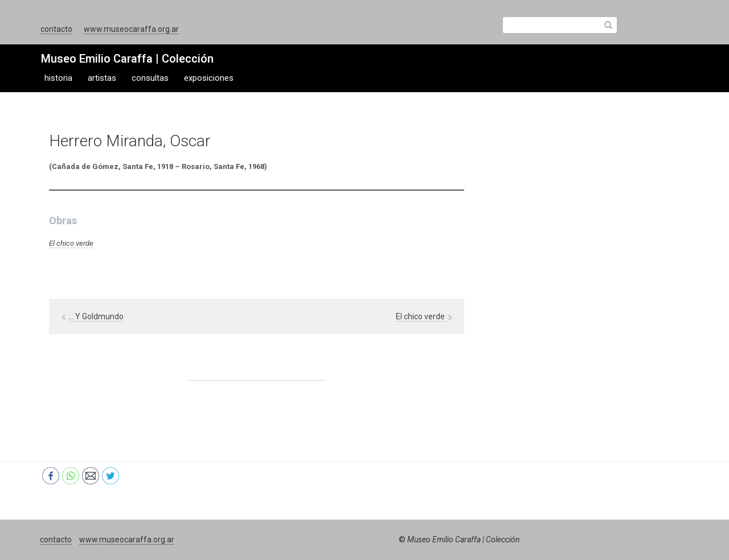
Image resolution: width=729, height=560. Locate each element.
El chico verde (71, 243)
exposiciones (209, 78)
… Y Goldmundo (96, 316)
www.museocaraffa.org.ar (131, 29)
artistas (102, 78)
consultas (150, 78)
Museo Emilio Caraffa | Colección (127, 59)
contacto (56, 29)
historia (58, 78)
